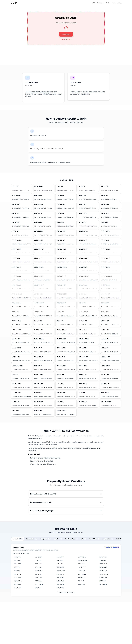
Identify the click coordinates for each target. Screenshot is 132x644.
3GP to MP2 (17, 574)
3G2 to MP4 (17, 557)
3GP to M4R (17, 571)
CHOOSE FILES (66, 34)
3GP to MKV (82, 571)
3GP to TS (81, 581)
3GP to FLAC (103, 564)
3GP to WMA (60, 584)
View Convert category (112, 547)
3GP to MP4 (60, 574)
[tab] (18, 539)
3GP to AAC (39, 557)
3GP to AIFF (60, 557)
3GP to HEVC (60, 567)
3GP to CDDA (39, 564)
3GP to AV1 (60, 560)
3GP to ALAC (82, 557)
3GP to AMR (103, 557)
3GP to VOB (103, 581)
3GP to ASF (17, 560)
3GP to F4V (82, 564)
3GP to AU (38, 560)
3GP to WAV (17, 584)
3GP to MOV (103, 571)
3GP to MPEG (82, 574)
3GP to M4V (39, 571)
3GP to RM (38, 581)
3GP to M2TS (82, 567)
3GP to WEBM (39, 584)
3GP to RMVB (61, 581)
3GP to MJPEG (61, 571)
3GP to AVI (103, 560)
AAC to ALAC (103, 584)
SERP (93, 3)
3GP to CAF (17, 564)
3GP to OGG (103, 577)
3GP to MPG (17, 577)
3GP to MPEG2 (104, 574)
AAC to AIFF (82, 584)
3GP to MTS (39, 577)
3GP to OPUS (18, 581)
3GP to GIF (38, 567)
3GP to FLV (17, 567)
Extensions (100, 3)
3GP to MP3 (39, 574)
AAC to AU (38, 588)
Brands (114, 3)
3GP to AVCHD (82, 560)
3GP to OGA (82, 577)
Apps (119, 3)
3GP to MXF (60, 577)
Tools (108, 3)
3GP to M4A (103, 567)
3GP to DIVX (60, 564)
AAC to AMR (17, 588)
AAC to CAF (60, 588)
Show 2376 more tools (66, 592)
